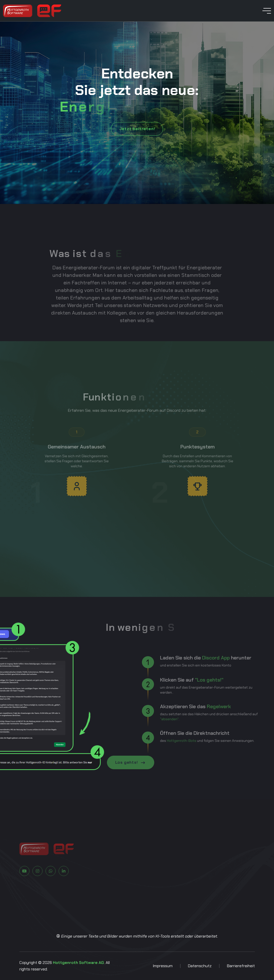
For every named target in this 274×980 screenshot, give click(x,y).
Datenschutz (200, 966)
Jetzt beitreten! (137, 129)
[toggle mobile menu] (267, 11)
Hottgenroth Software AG (78, 963)
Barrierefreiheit (241, 966)
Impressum (163, 966)
